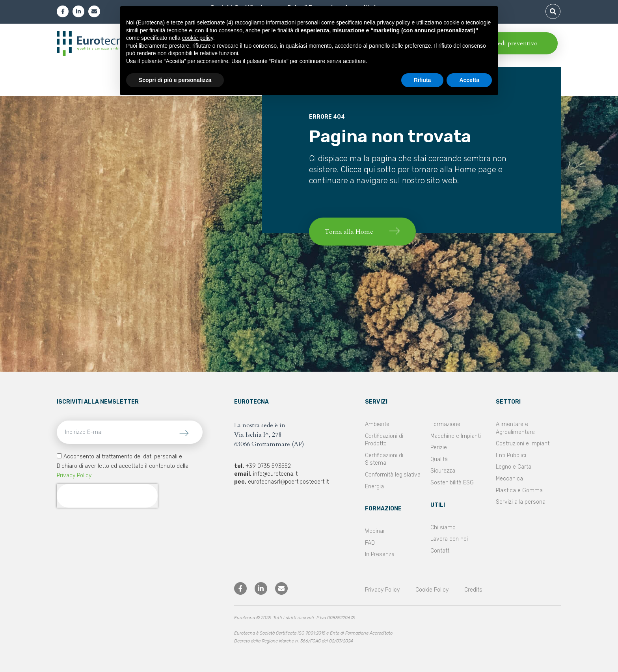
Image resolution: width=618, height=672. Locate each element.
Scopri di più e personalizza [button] (175, 80)
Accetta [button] (469, 80)
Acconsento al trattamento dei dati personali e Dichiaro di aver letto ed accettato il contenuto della (123, 466)
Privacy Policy (74, 476)
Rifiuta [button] (423, 80)
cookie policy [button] (198, 38)
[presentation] (107, 496)
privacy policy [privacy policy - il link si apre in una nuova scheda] (394, 22)
